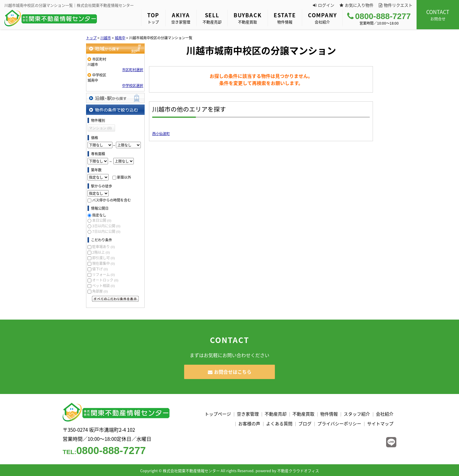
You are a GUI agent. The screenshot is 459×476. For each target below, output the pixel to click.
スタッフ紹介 (357, 414)
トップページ (218, 414)
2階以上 (101, 252)
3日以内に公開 (106, 226)
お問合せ (438, 15)
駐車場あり (103, 247)
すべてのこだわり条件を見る (115, 299)
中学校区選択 (133, 86)
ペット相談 (103, 286)
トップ (153, 18)
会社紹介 (322, 18)
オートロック (105, 280)
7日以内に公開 (106, 231)
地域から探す (115, 48)
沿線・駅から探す (115, 98)
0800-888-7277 (379, 16)
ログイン (324, 5)
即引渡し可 (103, 258)
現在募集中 (103, 263)
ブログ (305, 424)
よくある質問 (279, 424)
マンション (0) (100, 128)
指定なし (99, 215)
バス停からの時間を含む (112, 200)
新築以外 (124, 177)
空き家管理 (181, 18)
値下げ (100, 269)
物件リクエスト (396, 5)
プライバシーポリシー (339, 424)
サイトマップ (380, 424)
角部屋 (100, 291)
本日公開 (102, 220)
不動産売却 (212, 18)
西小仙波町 (161, 134)
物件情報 (285, 18)
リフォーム (103, 274)
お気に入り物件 (357, 5)
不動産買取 (248, 18)
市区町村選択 (133, 70)
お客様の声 (249, 424)
